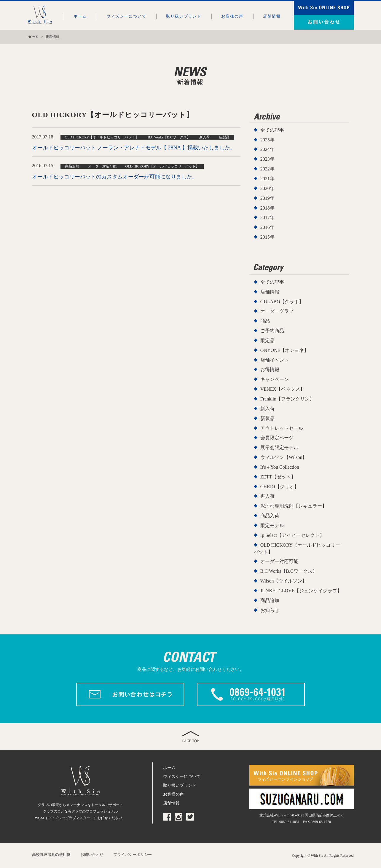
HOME (33, 37)
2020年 (267, 188)
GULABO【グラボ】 (282, 302)
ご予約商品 (272, 331)
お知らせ (270, 610)
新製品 (267, 418)
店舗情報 (272, 16)
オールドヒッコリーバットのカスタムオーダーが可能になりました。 (115, 177)
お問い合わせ (92, 855)
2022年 (267, 169)
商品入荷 (270, 516)
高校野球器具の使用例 (51, 855)
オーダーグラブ (277, 311)
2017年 (267, 217)
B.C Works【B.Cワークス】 (289, 571)
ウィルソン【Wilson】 (284, 457)
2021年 (267, 179)
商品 (265, 321)
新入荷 (267, 409)
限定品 (267, 340)
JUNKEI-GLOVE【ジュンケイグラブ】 (301, 591)
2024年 (267, 149)
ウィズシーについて (126, 16)
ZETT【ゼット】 (278, 477)
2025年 (267, 140)
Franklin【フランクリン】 (287, 399)
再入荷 (267, 496)
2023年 (267, 159)
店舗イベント (275, 360)
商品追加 (270, 600)
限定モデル (272, 525)
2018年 (267, 208)
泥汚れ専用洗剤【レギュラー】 (294, 506)
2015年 (267, 237)
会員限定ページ (277, 438)
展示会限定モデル (279, 447)
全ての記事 (272, 130)
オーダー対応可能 (279, 561)
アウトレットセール (282, 428)
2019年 (267, 198)
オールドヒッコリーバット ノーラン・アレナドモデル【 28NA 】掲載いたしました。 (134, 148)
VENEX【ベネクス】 (283, 389)
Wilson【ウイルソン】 (284, 581)
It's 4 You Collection (280, 467)
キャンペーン (275, 379)
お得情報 (270, 370)
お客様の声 (232, 16)
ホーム (80, 16)
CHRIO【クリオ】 (280, 487)
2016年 (267, 227)
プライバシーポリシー (133, 855)
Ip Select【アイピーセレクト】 (292, 535)
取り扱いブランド (184, 16)
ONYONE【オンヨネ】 (285, 350)
